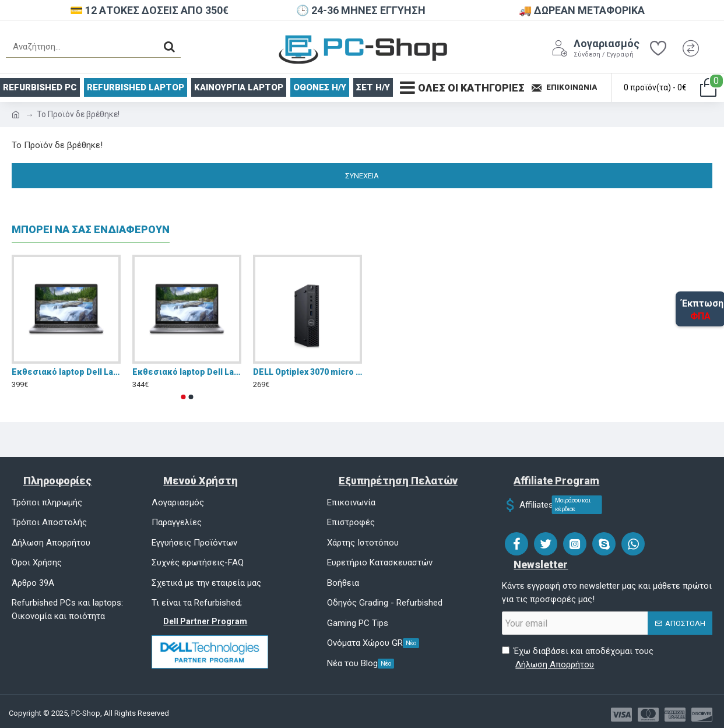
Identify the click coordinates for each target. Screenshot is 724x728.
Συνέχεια (362, 176)
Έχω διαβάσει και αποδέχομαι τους (578, 658)
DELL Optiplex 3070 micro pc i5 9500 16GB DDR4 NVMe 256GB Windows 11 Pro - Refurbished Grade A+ (307, 372)
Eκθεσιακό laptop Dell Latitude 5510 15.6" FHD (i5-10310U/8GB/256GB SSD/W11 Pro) (187, 372)
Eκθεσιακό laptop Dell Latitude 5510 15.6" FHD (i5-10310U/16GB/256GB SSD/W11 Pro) (66, 372)
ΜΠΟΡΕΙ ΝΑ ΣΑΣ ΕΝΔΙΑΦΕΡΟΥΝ (91, 229)
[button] (183, 397)
